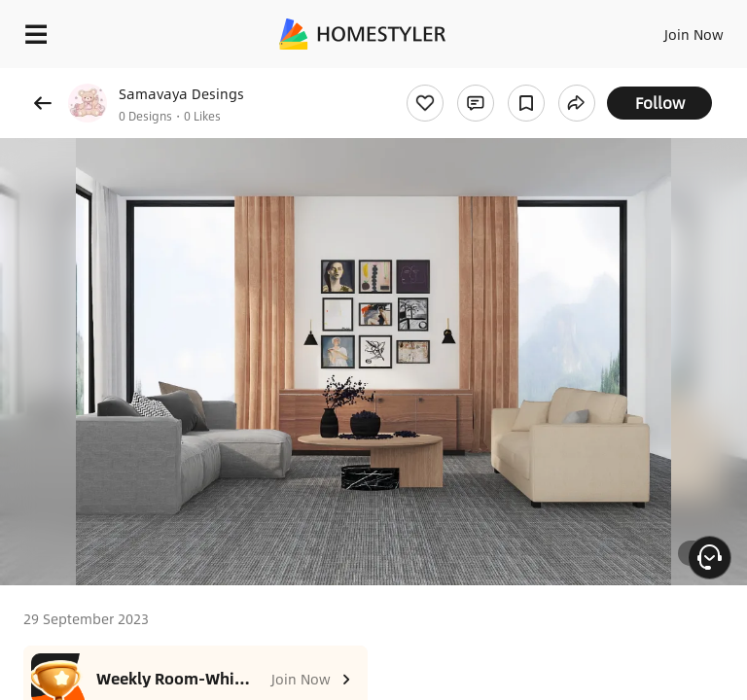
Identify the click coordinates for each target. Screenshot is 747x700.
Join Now (694, 34)
